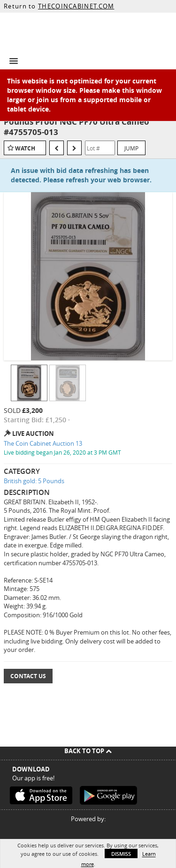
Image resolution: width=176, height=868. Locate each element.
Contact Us (28, 676)
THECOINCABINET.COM (76, 6)
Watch (25, 148)
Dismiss (121, 854)
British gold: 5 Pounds (34, 481)
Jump (131, 148)
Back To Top (88, 751)
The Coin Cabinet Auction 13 (43, 443)
